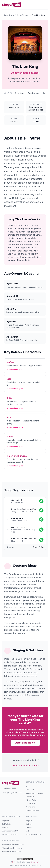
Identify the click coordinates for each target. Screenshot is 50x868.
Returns (29, 827)
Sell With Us (7, 824)
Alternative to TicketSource (13, 845)
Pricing (5, 827)
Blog (27, 786)
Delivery (29, 824)
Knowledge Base (32, 810)
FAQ (27, 831)
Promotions (30, 807)
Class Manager (15, 865)
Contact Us (30, 797)
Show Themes (23, 15)
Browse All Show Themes (26, 766)
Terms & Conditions (10, 834)
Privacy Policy (31, 800)
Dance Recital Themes (34, 793)
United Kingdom (25, 862)
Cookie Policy (31, 803)
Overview (19, 93)
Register (6, 821)
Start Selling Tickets (25, 743)
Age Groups (33, 93)
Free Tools (9, 15)
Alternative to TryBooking (12, 848)
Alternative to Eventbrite (12, 851)
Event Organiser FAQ (10, 831)
